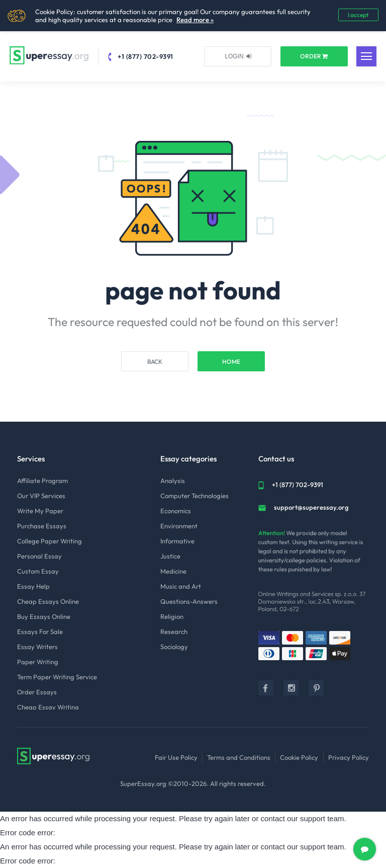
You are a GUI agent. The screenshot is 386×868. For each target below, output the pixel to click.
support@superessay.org (311, 507)
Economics (176, 511)
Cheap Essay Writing (48, 707)
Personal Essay (39, 556)
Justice (170, 556)
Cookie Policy (299, 757)
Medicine (173, 571)
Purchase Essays (42, 526)
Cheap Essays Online (48, 601)
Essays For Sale (40, 632)
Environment (179, 526)
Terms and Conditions (239, 757)
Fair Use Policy (176, 757)
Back (155, 362)
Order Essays (37, 692)
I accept (358, 15)
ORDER (314, 56)
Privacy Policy (349, 757)
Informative (177, 541)
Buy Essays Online (44, 616)
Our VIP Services (41, 496)
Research (174, 632)
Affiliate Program (42, 481)
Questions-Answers (189, 601)
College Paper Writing (50, 541)
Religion (172, 616)
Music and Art (181, 586)
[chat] (365, 849)
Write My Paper (40, 511)
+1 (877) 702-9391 (146, 56)
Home (231, 362)
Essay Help (33, 586)
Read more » (195, 20)
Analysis (173, 481)
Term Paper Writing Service (57, 677)
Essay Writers (37, 647)
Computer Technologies (195, 496)
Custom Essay (38, 571)
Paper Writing (38, 662)
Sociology (174, 647)
